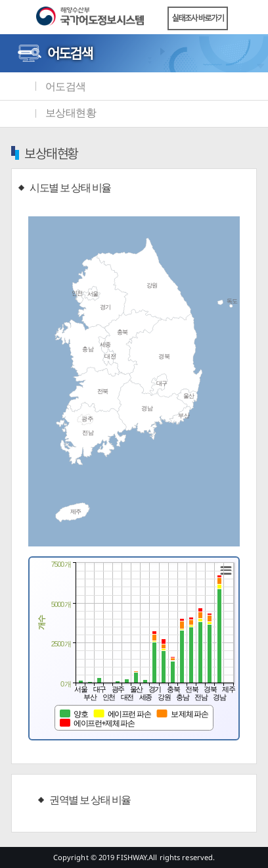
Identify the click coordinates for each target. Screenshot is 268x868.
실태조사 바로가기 (198, 18)
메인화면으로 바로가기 (20, 86)
